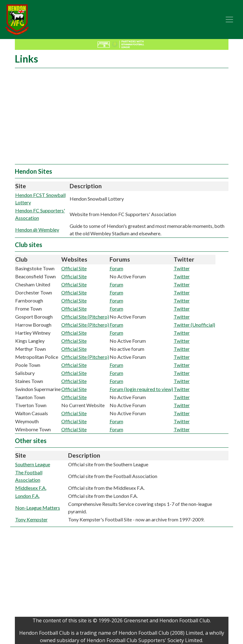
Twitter (182, 268)
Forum (116, 268)
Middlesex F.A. (31, 488)
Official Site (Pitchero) (85, 317)
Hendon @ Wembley (37, 230)
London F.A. (27, 496)
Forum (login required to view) (141, 389)
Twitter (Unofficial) (194, 325)
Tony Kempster (31, 519)
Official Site (74, 268)
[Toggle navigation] (229, 20)
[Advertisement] (122, 118)
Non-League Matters (38, 508)
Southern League (33, 464)
